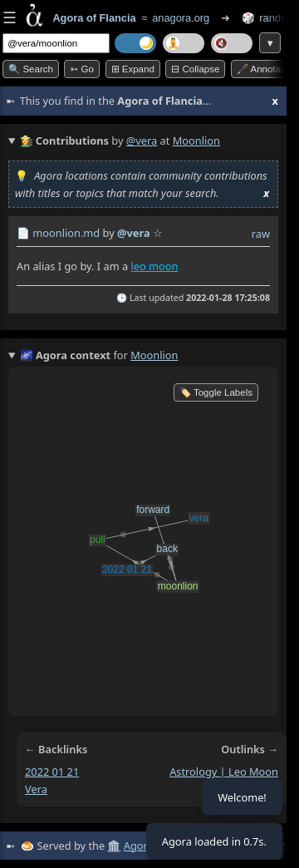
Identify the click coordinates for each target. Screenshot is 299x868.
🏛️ (114, 846)
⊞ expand (133, 69)
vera (36, 789)
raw (261, 234)
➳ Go (82, 69)
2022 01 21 (52, 772)
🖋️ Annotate (263, 69)
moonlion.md (66, 233)
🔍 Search (31, 69)
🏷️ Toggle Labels (216, 392)
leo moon (154, 266)
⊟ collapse (195, 69)
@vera (142, 141)
